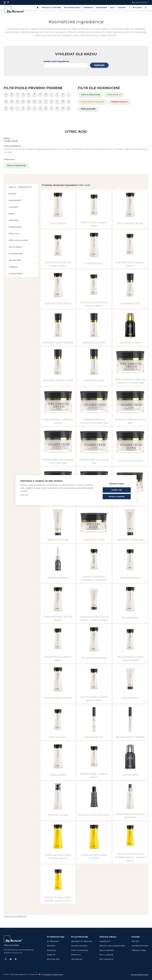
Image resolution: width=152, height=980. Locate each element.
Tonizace (13, 267)
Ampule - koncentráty (20, 187)
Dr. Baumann (53, 941)
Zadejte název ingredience (56, 61)
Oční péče (14, 220)
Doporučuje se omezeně (93, 102)
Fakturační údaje (139, 950)
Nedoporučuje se (119, 102)
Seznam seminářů (79, 946)
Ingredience (102, 8)
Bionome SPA (53, 959)
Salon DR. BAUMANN (139, 2)
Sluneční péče (16, 254)
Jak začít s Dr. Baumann (82, 941)
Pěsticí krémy (16, 247)
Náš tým (135, 941)
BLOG (112, 8)
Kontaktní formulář (140, 946)
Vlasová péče (16, 274)
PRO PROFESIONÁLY (72, 8)
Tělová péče (15, 260)
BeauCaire (52, 950)
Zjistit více (24, 495)
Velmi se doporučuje (91, 95)
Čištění (12, 194)
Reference (88, 8)
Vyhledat (99, 65)
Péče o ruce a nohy (18, 240)
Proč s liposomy (106, 959)
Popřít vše (117, 490)
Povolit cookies (117, 497)
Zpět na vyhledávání (15, 916)
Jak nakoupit (77, 959)
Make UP (51, 955)
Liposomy (13, 207)
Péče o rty (14, 234)
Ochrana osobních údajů (139, 975)
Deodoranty (15, 200)
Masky (12, 214)
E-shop (137, 8)
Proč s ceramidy (106, 955)
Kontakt (122, 8)
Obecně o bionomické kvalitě (112, 946)
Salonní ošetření (106, 950)
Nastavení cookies (117, 484)
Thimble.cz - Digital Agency (53, 974)
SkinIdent (51, 946)
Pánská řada (15, 227)
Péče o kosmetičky (80, 950)
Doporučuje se (114, 95)
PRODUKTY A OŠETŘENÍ (51, 8)
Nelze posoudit (88, 109)
